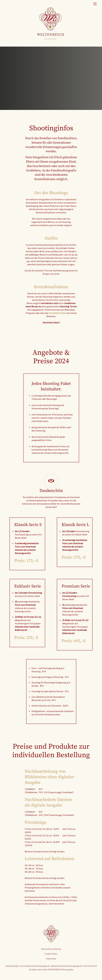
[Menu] (95, 4)
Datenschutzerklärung (51, 949)
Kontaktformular (57, 313)
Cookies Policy (51, 954)
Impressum (51, 959)
